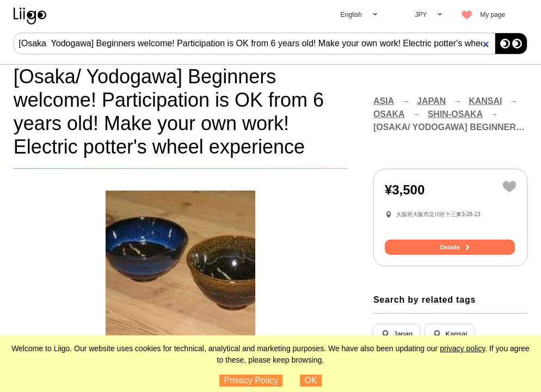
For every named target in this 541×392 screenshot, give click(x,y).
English (351, 15)
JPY (421, 15)
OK (311, 380)
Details (450, 248)
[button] (396, 335)
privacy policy (462, 348)
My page (493, 15)
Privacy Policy (251, 380)
